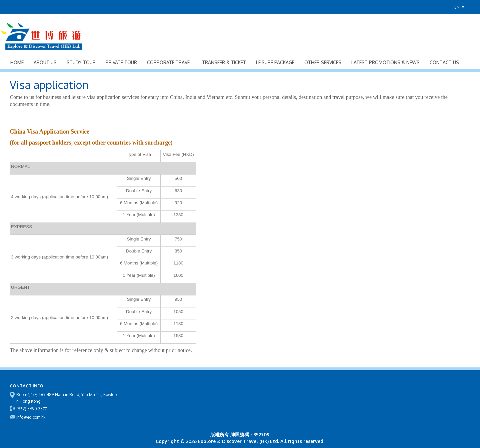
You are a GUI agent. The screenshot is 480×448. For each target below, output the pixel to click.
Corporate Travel (169, 62)
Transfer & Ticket (224, 62)
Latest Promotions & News (385, 62)
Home (17, 62)
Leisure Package (275, 62)
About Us (45, 62)
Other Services (323, 62)
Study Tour (81, 62)
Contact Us (444, 62)
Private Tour (121, 62)
